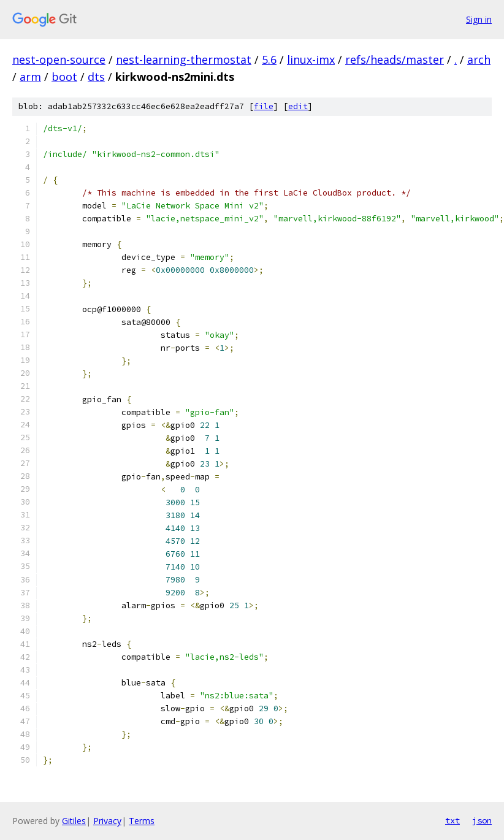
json (482, 820)
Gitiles (74, 821)
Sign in (479, 19)
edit (298, 106)
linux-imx (311, 59)
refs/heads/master (395, 59)
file (264, 106)
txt (452, 820)
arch (479, 59)
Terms (142, 821)
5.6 (269, 59)
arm (30, 77)
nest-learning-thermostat (184, 59)
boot (64, 77)
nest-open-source (59, 59)
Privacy (107, 821)
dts (96, 77)
